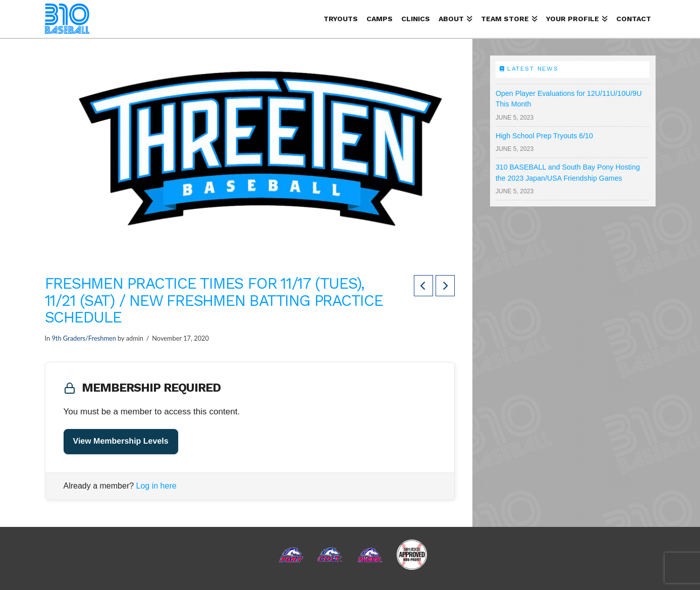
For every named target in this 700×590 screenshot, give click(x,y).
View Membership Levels (121, 441)
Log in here (156, 486)
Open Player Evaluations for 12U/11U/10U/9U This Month (569, 99)
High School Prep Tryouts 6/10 (544, 136)
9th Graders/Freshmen (84, 338)
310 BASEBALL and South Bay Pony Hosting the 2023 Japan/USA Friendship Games (568, 172)
